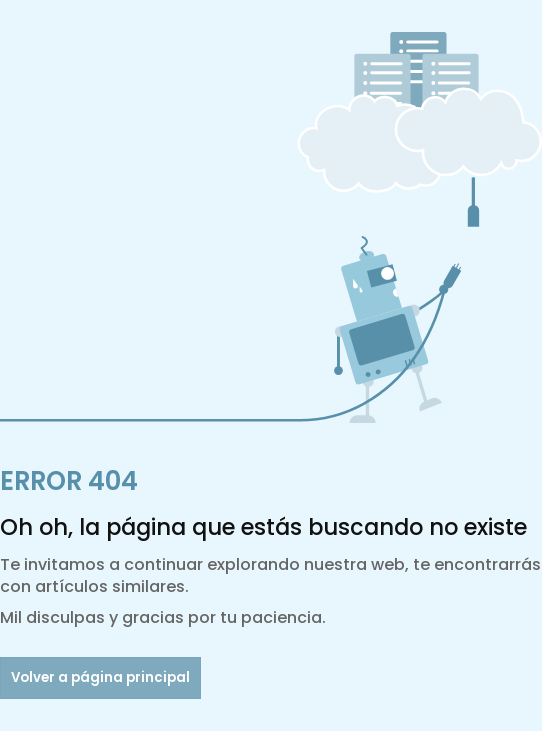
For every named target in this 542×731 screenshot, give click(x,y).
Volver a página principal (100, 677)
